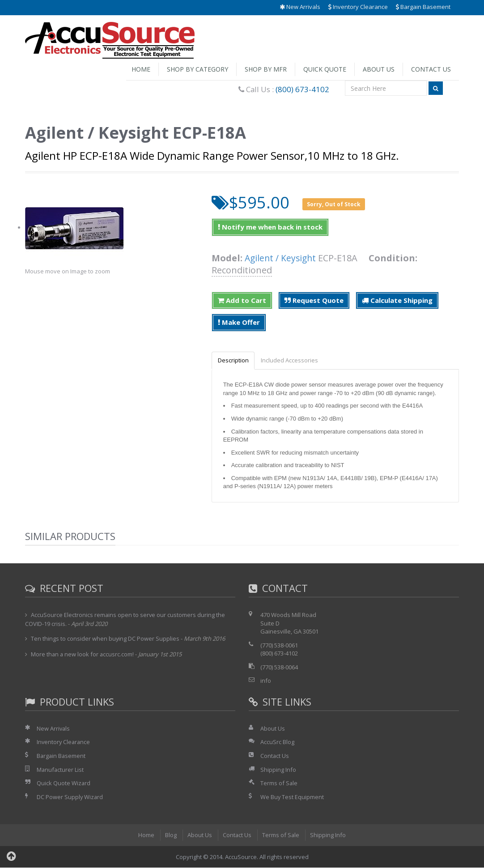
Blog (170, 835)
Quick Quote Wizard (64, 783)
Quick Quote (325, 69)
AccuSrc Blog (277, 742)
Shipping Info (278, 770)
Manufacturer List (61, 770)
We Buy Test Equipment (292, 797)
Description (234, 361)
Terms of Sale (279, 783)
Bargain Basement (423, 7)
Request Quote (314, 300)
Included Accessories (293, 361)
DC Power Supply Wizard (70, 797)
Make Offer (239, 322)
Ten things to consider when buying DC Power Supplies (105, 639)
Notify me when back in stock (270, 227)
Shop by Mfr (266, 69)
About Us (379, 69)
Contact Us (431, 69)
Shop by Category (197, 69)
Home (141, 69)
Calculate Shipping (397, 300)
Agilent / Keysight (282, 258)
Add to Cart (242, 300)
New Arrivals (300, 7)
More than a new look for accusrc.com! (83, 655)
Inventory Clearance (358, 7)
